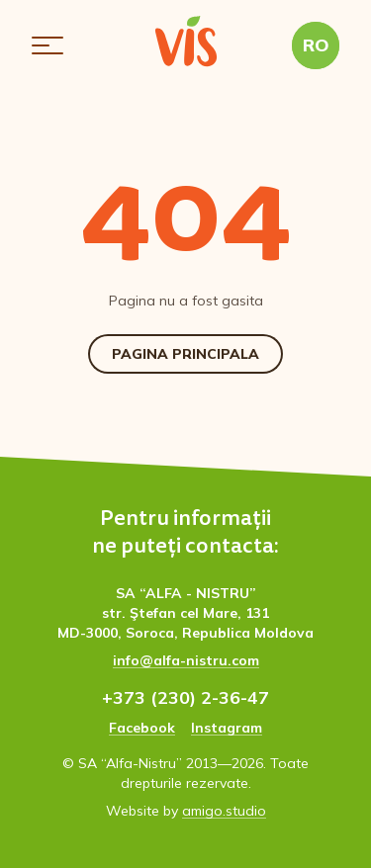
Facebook (142, 728)
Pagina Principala (185, 354)
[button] (47, 45)
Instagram (227, 728)
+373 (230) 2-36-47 (185, 697)
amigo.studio (224, 811)
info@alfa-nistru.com (186, 660)
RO (316, 45)
